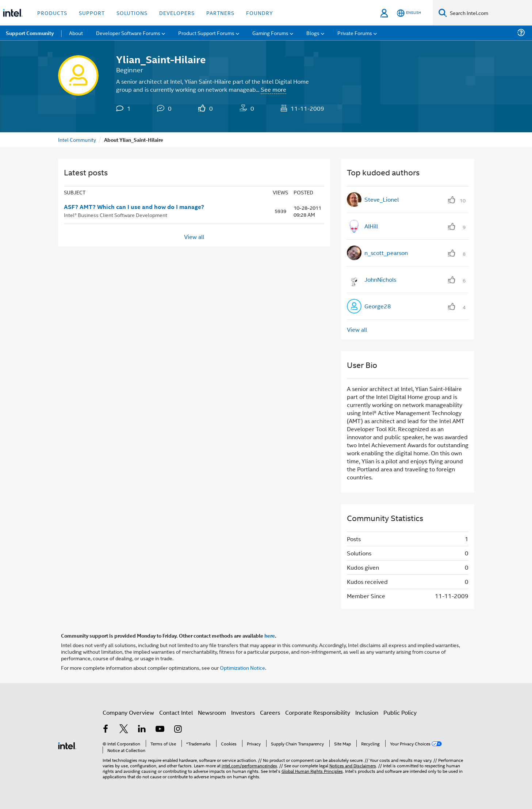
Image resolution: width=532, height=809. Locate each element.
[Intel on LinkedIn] (142, 730)
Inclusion (367, 712)
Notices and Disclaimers (353, 765)
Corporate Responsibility (318, 712)
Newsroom (212, 712)
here (270, 635)
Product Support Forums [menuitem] (206, 33)
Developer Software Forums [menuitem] (128, 33)
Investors (243, 712)
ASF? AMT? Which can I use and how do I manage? (134, 207)
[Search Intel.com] (489, 13)
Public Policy (400, 712)
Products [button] (52, 13)
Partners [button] (220, 13)
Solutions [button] (132, 13)
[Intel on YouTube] (160, 730)
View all (194, 237)
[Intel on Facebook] (106, 730)
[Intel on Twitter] (124, 730)
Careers (270, 712)
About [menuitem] (76, 33)
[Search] (443, 13)
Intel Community (77, 139)
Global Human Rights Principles (312, 771)
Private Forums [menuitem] (355, 33)
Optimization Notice (242, 667)
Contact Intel (176, 712)
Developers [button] (177, 13)
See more (273, 89)
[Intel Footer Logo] (67, 745)
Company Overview (128, 712)
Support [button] (92, 13)
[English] (409, 13)
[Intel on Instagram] (178, 730)
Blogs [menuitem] (313, 33)
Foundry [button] (260, 13)
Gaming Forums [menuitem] (270, 33)
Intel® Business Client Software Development (116, 215)
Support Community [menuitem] (30, 33)
